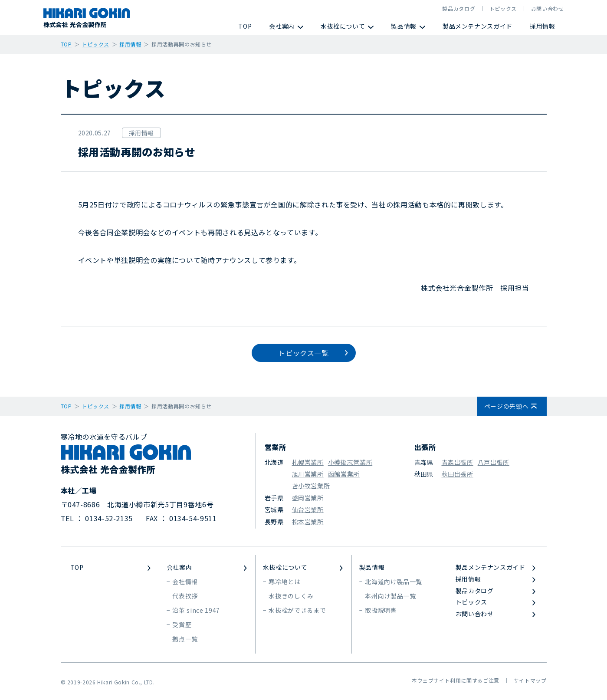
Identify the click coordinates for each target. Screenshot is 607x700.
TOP (245, 26)
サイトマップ (530, 680)
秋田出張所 (458, 474)
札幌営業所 (308, 462)
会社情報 (185, 582)
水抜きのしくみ (291, 596)
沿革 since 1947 (196, 610)
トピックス (503, 8)
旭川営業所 (308, 474)
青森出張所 (458, 462)
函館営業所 (344, 474)
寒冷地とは (284, 582)
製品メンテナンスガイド (477, 26)
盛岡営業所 (308, 498)
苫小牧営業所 (311, 486)
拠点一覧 (185, 639)
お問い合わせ (548, 8)
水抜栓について (343, 26)
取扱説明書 (381, 610)
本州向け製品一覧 (390, 596)
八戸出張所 (494, 462)
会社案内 (282, 26)
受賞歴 (182, 624)
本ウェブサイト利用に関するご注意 (456, 680)
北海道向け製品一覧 (394, 582)
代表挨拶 (185, 596)
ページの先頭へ (506, 406)
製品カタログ (459, 8)
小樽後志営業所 (350, 462)
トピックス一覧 (303, 353)
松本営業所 (308, 522)
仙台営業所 (308, 509)
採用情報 (543, 26)
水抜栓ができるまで (297, 610)
